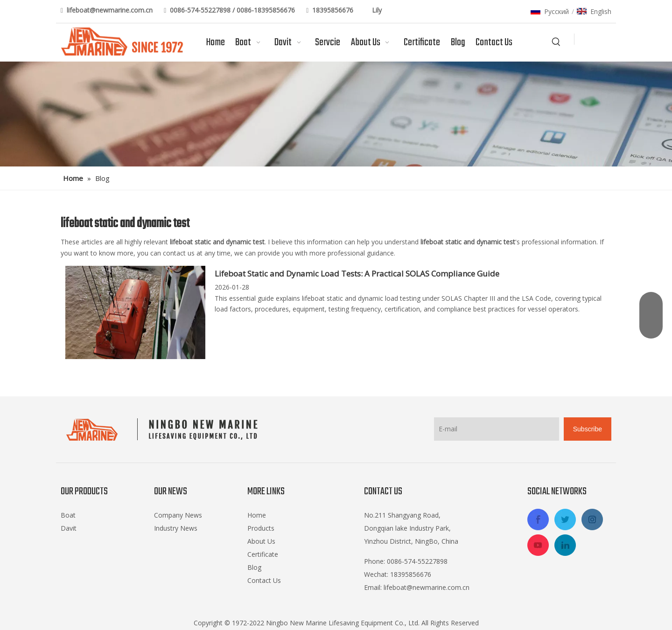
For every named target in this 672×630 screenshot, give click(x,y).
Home (257, 515)
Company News (178, 515)
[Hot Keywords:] (556, 42)
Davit (69, 528)
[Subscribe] (588, 429)
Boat (68, 515)
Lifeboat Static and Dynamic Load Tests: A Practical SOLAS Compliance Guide (357, 273)
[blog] (336, 114)
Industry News (176, 528)
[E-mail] (497, 429)
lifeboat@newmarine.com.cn (111, 10)
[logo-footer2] (164, 429)
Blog (254, 567)
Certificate (263, 554)
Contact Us (264, 580)
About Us (261, 541)
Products (261, 528)
